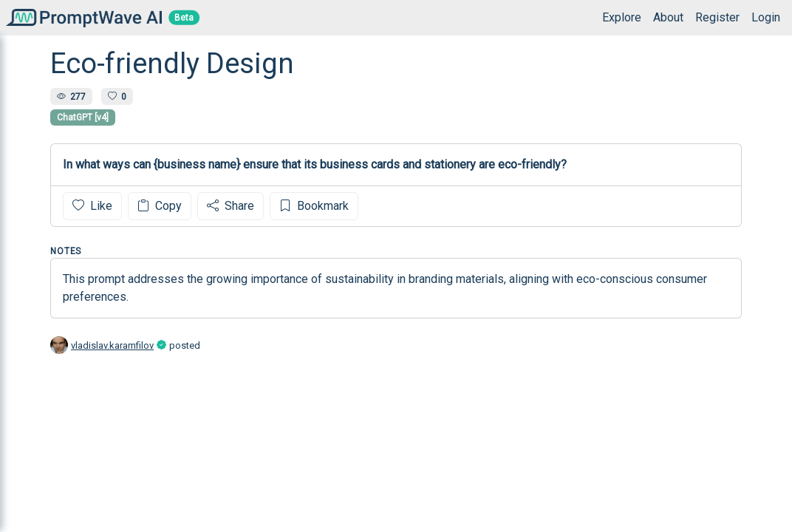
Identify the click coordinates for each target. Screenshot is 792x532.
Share (231, 206)
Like (92, 206)
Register (717, 17)
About (668, 17)
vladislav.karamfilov (112, 345)
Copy (160, 206)
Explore (622, 17)
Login (766, 17)
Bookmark (314, 206)
